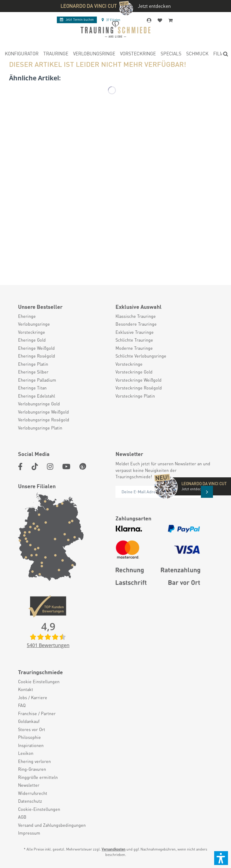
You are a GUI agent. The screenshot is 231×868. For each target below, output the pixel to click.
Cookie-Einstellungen (39, 809)
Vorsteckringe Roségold (139, 388)
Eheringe (27, 316)
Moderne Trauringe (134, 348)
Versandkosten (114, 849)
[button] (221, 858)
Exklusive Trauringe (135, 332)
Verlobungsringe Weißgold (43, 412)
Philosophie (29, 737)
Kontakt (26, 689)
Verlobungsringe (34, 324)
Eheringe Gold (32, 340)
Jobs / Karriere (33, 697)
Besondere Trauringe (136, 324)
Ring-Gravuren (32, 769)
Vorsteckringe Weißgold (139, 380)
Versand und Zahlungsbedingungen (52, 825)
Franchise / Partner (37, 713)
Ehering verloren (34, 761)
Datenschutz (30, 801)
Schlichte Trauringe (134, 340)
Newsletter (29, 785)
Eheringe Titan (32, 388)
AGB (22, 817)
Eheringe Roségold (37, 356)
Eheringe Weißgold (36, 348)
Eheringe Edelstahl (37, 396)
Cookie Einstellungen (39, 681)
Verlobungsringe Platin (40, 428)
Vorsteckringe (32, 332)
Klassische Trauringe (136, 316)
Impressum (29, 833)
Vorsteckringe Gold (134, 372)
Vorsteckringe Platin (135, 396)
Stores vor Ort (32, 729)
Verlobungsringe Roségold (44, 420)
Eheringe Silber (33, 372)
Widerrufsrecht (33, 793)
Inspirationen (31, 745)
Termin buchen (77, 20)
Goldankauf (29, 721)
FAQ (22, 705)
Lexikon (26, 753)
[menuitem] (22, 54)
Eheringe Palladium (37, 380)
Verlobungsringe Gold (39, 404)
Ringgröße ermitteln (38, 777)
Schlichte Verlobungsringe (141, 356)
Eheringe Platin (33, 364)
